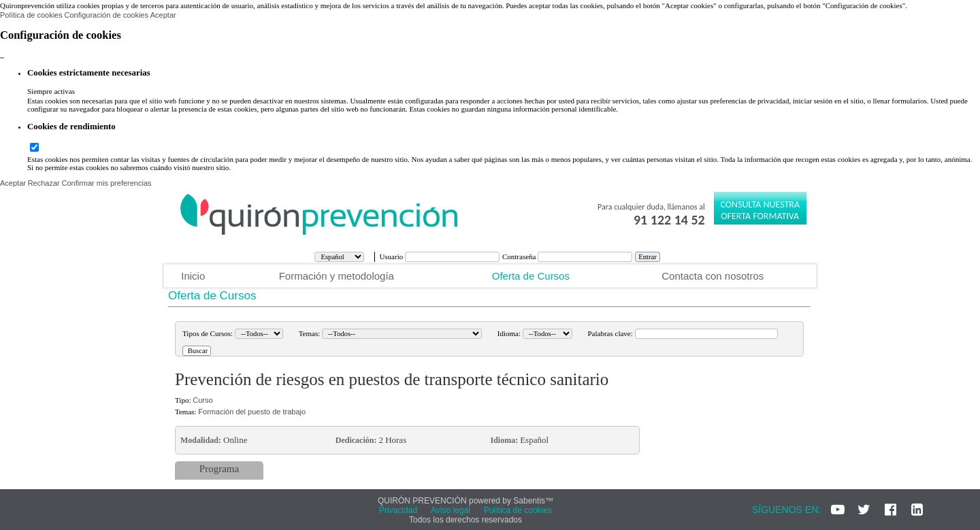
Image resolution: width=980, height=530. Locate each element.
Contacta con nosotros (713, 276)
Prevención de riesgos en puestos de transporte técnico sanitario (392, 379)
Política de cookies (31, 15)
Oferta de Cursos (531, 276)
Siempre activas (51, 91)
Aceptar (163, 15)
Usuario (392, 256)
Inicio (193, 276)
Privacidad (398, 510)
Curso (202, 400)
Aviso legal (451, 510)
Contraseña (520, 256)
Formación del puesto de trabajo (252, 412)
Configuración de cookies (106, 15)
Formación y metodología (337, 276)
